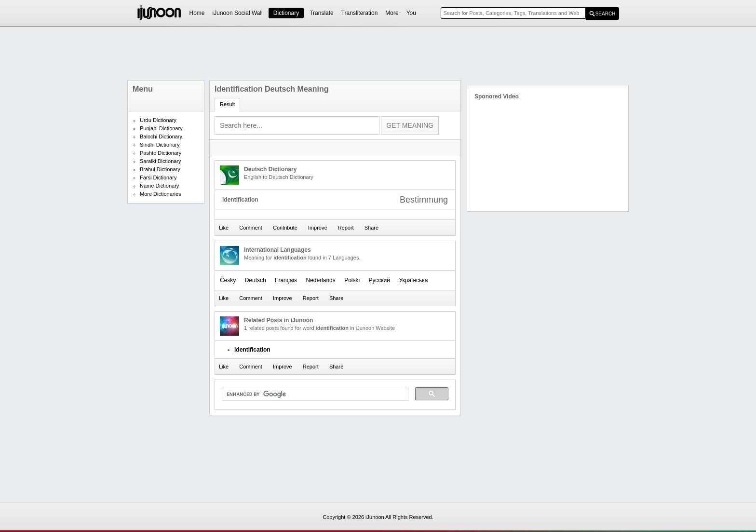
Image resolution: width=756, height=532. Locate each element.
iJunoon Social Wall (238, 13)
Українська (413, 280)
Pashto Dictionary (161, 153)
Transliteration (360, 13)
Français (286, 280)
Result (227, 104)
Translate (322, 13)
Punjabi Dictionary (161, 128)
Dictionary (286, 13)
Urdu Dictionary (158, 120)
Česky (228, 280)
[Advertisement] (378, 54)
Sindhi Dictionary (160, 145)
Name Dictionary (159, 186)
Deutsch (256, 280)
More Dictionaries (161, 194)
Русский (380, 280)
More (392, 13)
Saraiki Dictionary (161, 161)
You (411, 13)
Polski (352, 280)
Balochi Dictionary (161, 136)
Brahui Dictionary (160, 169)
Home (197, 13)
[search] (314, 394)
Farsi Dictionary (158, 177)
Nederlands (320, 280)
